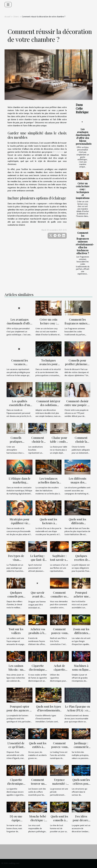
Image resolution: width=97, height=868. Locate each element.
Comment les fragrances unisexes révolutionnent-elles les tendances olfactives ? (85, 243)
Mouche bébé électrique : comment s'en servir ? (38, 822)
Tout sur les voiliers (16, 631)
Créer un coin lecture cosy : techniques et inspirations (83, 191)
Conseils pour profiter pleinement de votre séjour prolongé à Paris (77, 366)
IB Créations (58, 152)
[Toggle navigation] (8, 5)
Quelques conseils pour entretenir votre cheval (16, 598)
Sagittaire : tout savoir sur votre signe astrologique (59, 561)
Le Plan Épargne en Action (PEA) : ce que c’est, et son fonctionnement (77, 712)
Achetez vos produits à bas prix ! (38, 633)
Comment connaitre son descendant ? (59, 596)
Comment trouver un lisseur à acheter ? (38, 785)
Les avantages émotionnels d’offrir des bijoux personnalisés (84, 136)
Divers (16, 17)
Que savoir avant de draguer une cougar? (38, 598)
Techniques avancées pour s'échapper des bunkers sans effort (48, 366)
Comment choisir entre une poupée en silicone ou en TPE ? (77, 405)
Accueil (7, 17)
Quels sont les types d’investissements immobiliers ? (48, 710)
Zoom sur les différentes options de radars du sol (81, 635)
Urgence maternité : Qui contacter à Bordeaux (59, 785)
